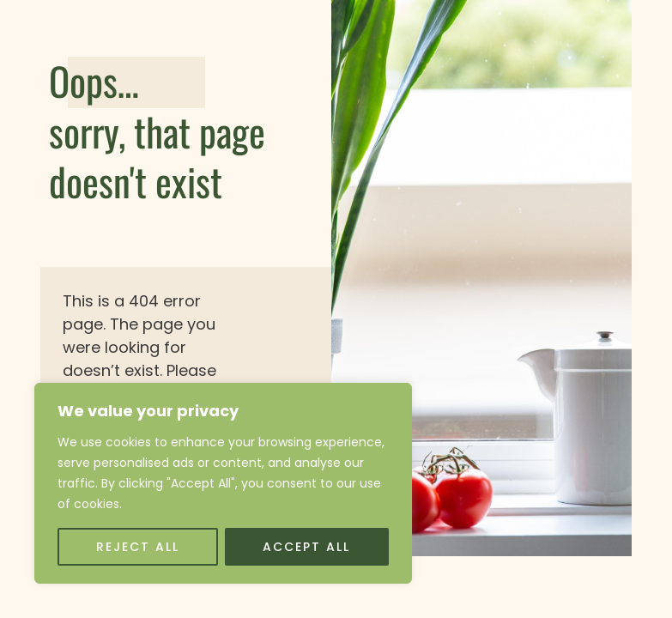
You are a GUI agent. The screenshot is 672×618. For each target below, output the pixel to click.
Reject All (138, 547)
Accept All (306, 547)
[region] (223, 483)
